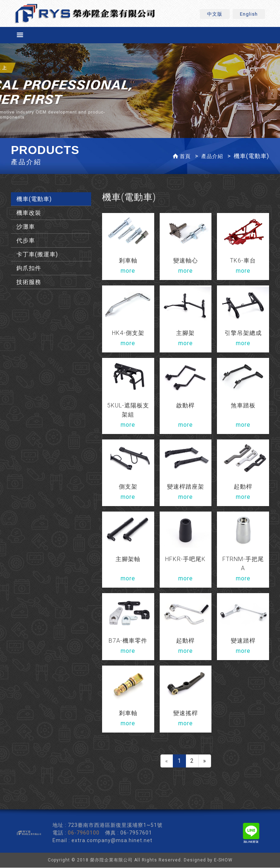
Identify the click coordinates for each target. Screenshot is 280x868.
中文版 (215, 14)
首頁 (185, 157)
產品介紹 (212, 157)
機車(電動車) (34, 199)
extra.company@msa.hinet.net (112, 841)
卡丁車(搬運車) (37, 255)
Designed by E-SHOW (208, 860)
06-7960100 (84, 833)
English (249, 14)
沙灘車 (26, 227)
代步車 (26, 241)
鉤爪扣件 (29, 269)
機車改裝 (29, 213)
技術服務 (29, 282)
